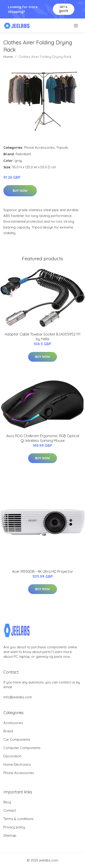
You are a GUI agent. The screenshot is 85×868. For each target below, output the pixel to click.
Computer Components (22, 748)
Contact (10, 810)
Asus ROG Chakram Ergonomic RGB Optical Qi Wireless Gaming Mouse (43, 438)
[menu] (76, 26)
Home (8, 57)
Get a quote (64, 9)
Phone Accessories (39, 147)
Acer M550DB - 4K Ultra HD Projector (42, 571)
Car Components (17, 739)
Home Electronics (17, 764)
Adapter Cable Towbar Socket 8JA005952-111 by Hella (43, 337)
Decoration (12, 756)
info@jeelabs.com (18, 697)
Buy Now (20, 191)
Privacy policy (14, 827)
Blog (7, 802)
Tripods (62, 147)
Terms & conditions (18, 819)
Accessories (13, 723)
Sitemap (10, 835)
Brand (8, 731)
